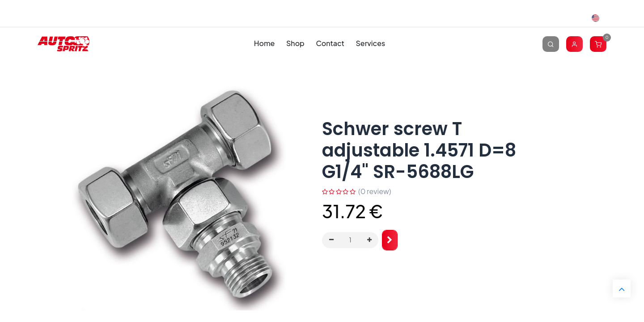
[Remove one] (331, 240)
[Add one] (369, 240)
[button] (390, 240)
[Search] (551, 44)
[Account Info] (574, 44)
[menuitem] (264, 44)
